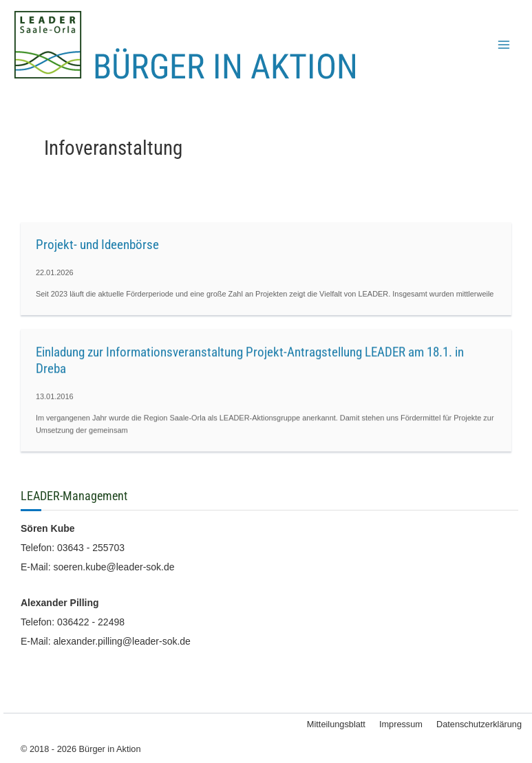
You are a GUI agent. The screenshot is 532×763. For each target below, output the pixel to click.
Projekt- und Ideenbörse (97, 245)
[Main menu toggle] (504, 45)
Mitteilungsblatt (336, 724)
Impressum (401, 724)
